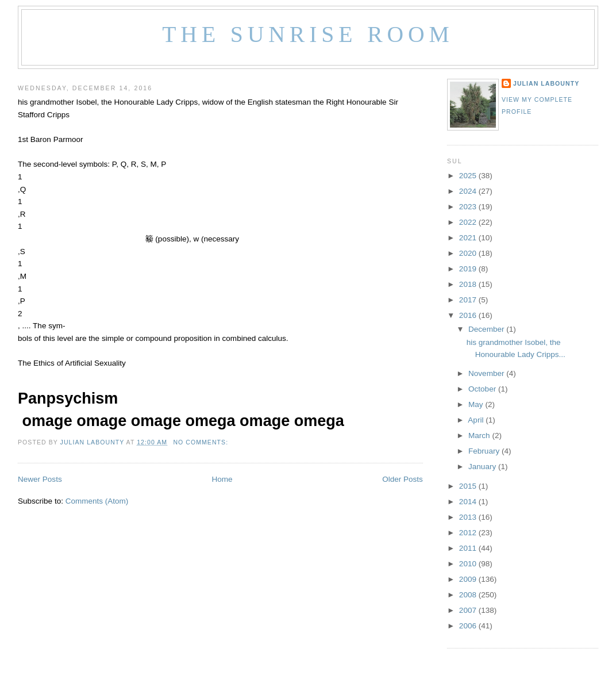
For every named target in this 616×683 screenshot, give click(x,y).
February (485, 451)
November (487, 373)
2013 (469, 517)
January (483, 467)
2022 (469, 222)
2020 (469, 253)
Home (222, 479)
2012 (469, 533)
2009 (469, 579)
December (487, 329)
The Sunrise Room (308, 34)
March (480, 435)
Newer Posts (40, 479)
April (477, 420)
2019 (469, 269)
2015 (469, 486)
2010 (469, 564)
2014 (469, 502)
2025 (469, 176)
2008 (469, 595)
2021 (469, 238)
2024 (469, 191)
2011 (469, 548)
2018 (469, 284)
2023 (469, 207)
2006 (469, 626)
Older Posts (403, 479)
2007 (469, 610)
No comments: (202, 442)
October (483, 389)
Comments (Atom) (97, 501)
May (477, 404)
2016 (469, 315)
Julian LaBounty (546, 83)
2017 (469, 300)
